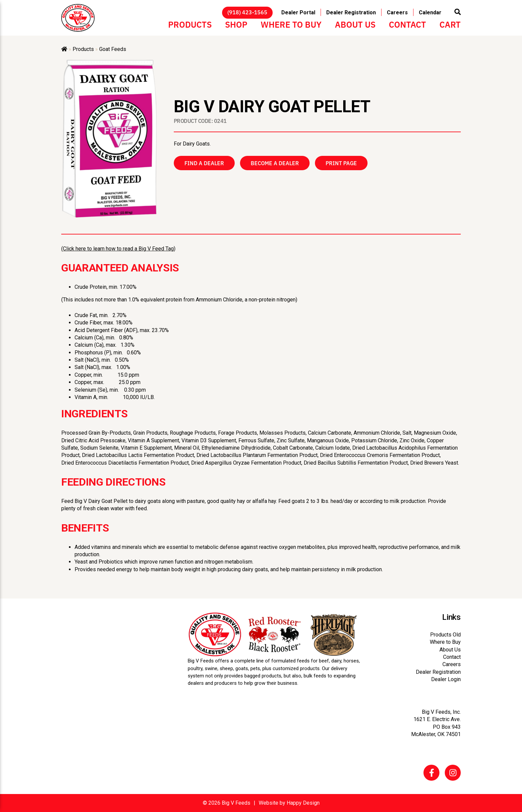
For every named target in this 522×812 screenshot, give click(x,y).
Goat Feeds (113, 49)
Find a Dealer (204, 163)
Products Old (445, 635)
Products (190, 24)
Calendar (430, 12)
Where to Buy (291, 24)
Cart (450, 24)
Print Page (341, 163)
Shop (236, 24)
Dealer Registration (351, 12)
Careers (397, 12)
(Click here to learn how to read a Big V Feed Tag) (118, 249)
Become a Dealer (275, 163)
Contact (407, 24)
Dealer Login (446, 679)
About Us (355, 24)
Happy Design (303, 803)
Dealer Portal (298, 12)
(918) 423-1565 (247, 12)
